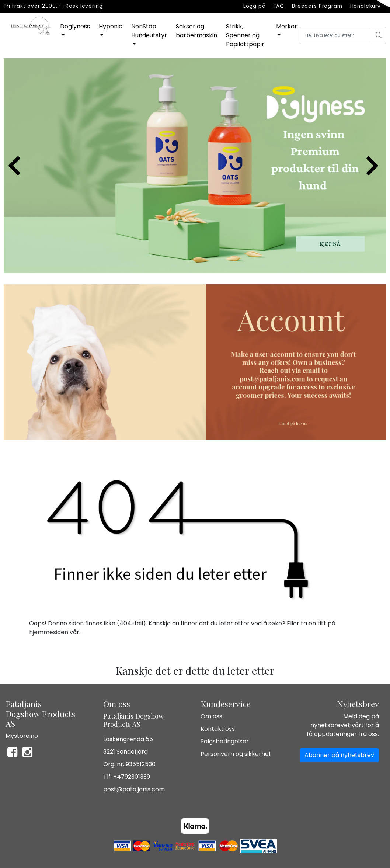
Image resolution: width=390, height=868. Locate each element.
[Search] (336, 35)
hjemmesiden (49, 632)
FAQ (279, 6)
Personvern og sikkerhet (236, 754)
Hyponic (111, 26)
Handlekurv (366, 6)
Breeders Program (317, 6)
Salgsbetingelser (225, 741)
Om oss (211, 716)
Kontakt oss (218, 729)
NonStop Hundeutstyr (149, 31)
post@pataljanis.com (134, 789)
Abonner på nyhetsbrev (339, 755)
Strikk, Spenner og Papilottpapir (245, 35)
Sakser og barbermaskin (196, 31)
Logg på (255, 6)
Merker (287, 26)
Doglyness (75, 26)
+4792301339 (132, 777)
